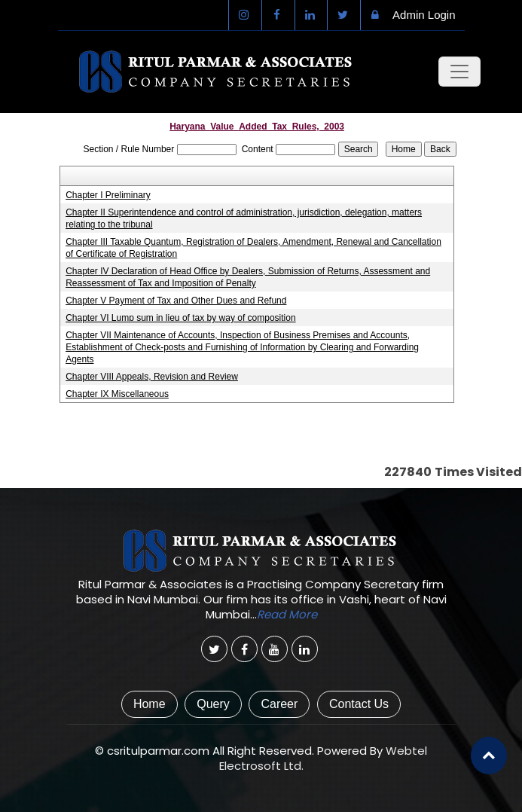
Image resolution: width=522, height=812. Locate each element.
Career (279, 704)
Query (213, 704)
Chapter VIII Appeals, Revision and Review (152, 377)
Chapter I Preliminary (108, 195)
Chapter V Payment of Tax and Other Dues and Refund (176, 301)
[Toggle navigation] (459, 72)
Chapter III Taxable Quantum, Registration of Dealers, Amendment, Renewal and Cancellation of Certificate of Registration (253, 248)
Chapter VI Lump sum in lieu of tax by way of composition (180, 318)
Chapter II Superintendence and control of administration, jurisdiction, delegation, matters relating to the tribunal (244, 218)
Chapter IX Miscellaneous (117, 394)
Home (150, 704)
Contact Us (359, 704)
